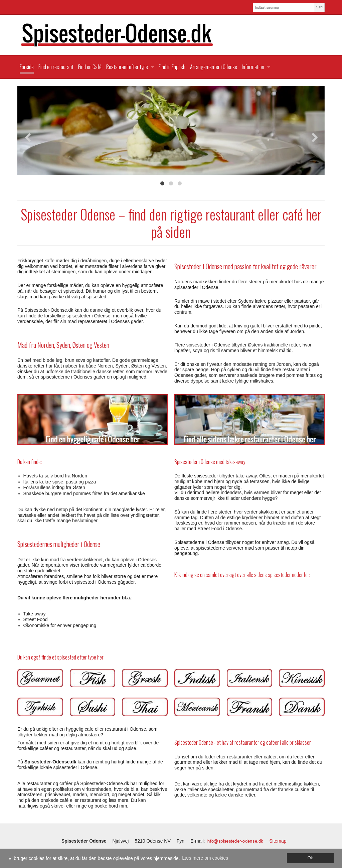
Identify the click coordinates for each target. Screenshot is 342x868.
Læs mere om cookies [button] (205, 858)
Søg (319, 7)
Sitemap (278, 841)
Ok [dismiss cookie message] (310, 858)
